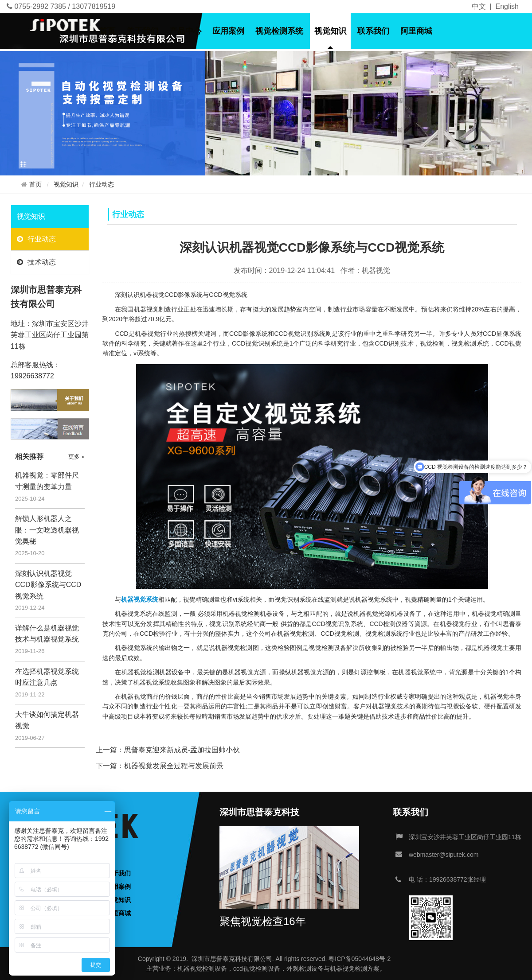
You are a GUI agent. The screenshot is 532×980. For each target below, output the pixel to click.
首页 (107, 31)
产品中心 (185, 31)
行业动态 (102, 185)
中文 (479, 6)
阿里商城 (416, 31)
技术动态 (36, 262)
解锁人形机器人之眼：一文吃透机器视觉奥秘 (47, 530)
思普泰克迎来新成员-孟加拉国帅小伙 (182, 750)
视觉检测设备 (208, 968)
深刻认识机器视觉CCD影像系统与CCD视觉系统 (48, 585)
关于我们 (142, 31)
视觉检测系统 (279, 31)
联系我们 (373, 31)
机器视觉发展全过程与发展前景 (174, 766)
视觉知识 (330, 31)
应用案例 (228, 31)
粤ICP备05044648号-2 (360, 959)
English (507, 6)
